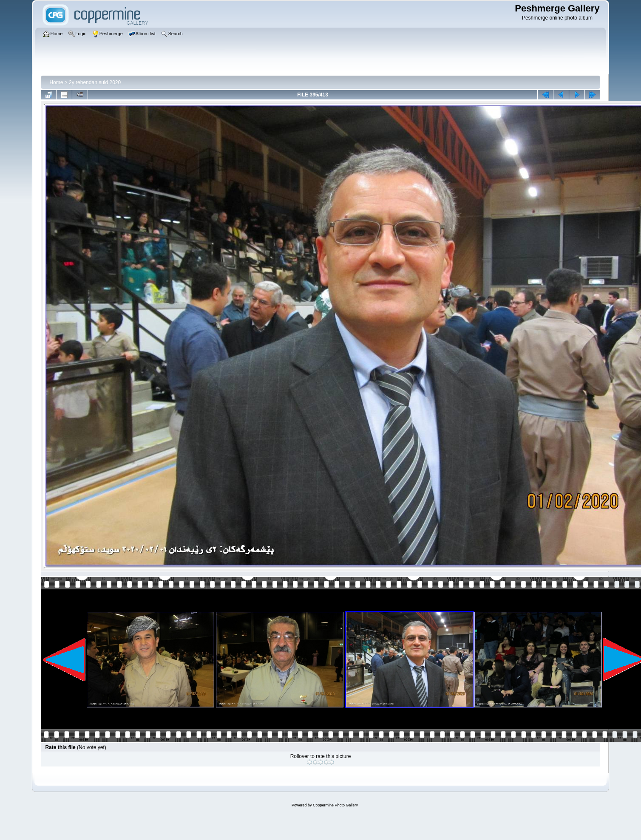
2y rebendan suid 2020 (95, 82)
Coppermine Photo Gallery (335, 805)
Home (56, 82)
